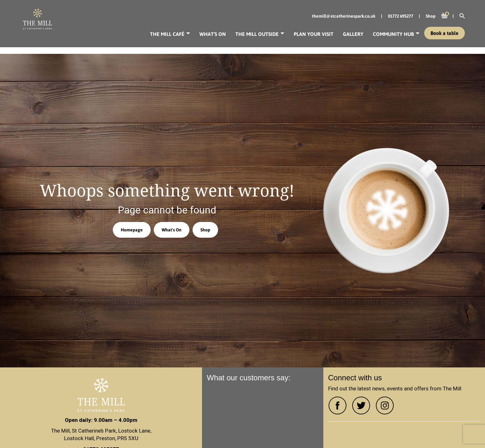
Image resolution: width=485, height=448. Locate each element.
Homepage (132, 230)
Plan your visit (314, 34)
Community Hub (393, 34)
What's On (172, 230)
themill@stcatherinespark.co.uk (344, 16)
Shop (205, 230)
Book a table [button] (445, 33)
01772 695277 (401, 16)
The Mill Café (167, 34)
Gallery (353, 34)
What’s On (213, 34)
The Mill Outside (257, 34)
